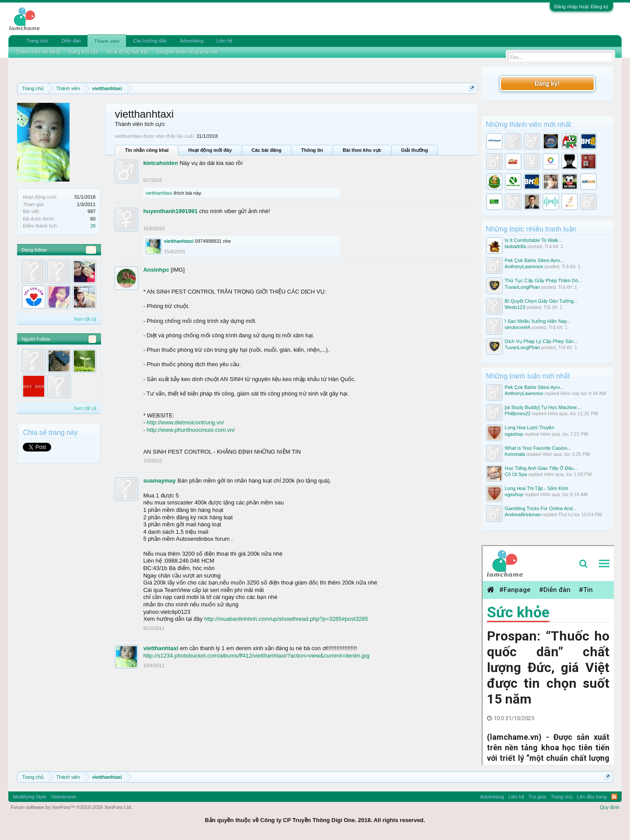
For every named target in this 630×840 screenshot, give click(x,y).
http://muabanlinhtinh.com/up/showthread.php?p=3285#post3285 (286, 619)
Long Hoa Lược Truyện (530, 427)
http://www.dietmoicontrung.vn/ (185, 422)
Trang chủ (37, 41)
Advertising (192, 41)
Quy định (610, 807)
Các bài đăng (266, 150)
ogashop (514, 434)
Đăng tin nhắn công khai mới (188, 52)
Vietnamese (63, 797)
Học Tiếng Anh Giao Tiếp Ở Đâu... (541, 468)
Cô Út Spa (516, 474)
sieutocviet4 (518, 327)
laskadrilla (516, 246)
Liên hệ (224, 41)
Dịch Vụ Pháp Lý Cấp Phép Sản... (541, 341)
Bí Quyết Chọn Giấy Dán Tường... (541, 301)
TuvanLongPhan (522, 287)
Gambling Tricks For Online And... (541, 508)
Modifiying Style (30, 797)
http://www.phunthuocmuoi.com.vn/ (191, 430)
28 (93, 226)
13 (91, 250)
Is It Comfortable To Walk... (534, 240)
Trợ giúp (537, 797)
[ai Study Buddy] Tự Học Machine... (543, 407)
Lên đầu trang (592, 797)
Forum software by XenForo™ (71, 807)
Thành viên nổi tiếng (38, 52)
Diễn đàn (71, 41)
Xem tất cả (85, 319)
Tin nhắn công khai (147, 150)
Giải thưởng (415, 150)
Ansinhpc (156, 270)
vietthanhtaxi (159, 193)
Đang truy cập (84, 52)
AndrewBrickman (523, 514)
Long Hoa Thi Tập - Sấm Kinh (537, 488)
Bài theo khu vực (362, 150)
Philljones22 (518, 413)
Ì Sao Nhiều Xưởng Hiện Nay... (538, 321)
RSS (614, 797)
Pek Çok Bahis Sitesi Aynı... (535, 260)
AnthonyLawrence (524, 266)
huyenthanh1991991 (170, 211)
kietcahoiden (160, 163)
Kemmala (515, 454)
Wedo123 (515, 307)
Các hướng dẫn (150, 41)
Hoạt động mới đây (210, 150)
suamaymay (159, 481)
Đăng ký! (547, 83)
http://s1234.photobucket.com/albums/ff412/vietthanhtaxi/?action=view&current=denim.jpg (256, 656)
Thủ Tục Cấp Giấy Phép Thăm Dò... (544, 280)
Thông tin (312, 150)
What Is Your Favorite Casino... (538, 448)
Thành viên (107, 41)
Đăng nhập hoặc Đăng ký (581, 7)
